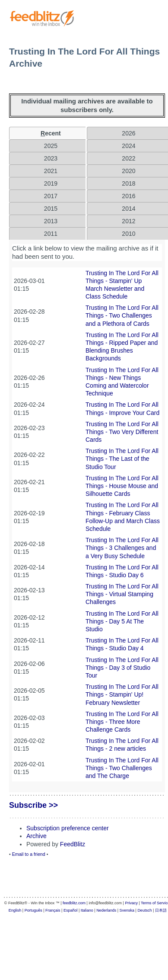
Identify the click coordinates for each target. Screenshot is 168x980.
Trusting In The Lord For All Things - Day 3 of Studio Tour (122, 668)
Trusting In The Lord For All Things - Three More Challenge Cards (122, 722)
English (15, 910)
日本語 (161, 910)
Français (53, 910)
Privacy (131, 903)
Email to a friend (29, 854)
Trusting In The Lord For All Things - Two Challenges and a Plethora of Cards (122, 315)
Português (33, 910)
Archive (36, 836)
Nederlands (106, 910)
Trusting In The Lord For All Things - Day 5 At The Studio (122, 621)
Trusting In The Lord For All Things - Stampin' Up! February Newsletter (122, 694)
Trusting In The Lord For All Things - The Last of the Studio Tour (122, 459)
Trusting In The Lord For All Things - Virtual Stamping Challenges (122, 594)
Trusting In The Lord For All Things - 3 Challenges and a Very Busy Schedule (122, 548)
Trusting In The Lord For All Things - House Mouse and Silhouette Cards (122, 486)
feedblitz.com (74, 903)
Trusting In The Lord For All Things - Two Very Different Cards (122, 432)
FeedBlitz (73, 844)
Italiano (87, 910)
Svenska (127, 910)
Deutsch (144, 910)
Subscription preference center (68, 828)
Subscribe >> (33, 805)
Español (71, 910)
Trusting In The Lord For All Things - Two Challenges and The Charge (122, 768)
